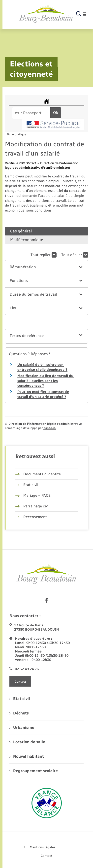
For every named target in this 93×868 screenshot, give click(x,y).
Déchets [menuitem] (19, 713)
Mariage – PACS (33, 495)
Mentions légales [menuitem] (43, 847)
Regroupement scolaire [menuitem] (34, 771)
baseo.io (50, 428)
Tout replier (44, 255)
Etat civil (27, 485)
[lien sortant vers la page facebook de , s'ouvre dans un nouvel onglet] (47, 600)
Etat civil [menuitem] (20, 699)
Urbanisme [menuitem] (22, 728)
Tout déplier (75, 255)
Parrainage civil (32, 506)
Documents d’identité (38, 474)
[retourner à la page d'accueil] (46, 14)
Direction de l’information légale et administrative (45, 424)
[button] (46, 267)
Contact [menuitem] (46, 856)
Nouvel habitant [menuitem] (27, 756)
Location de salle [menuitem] (27, 742)
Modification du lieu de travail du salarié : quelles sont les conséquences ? (45, 381)
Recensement (31, 517)
